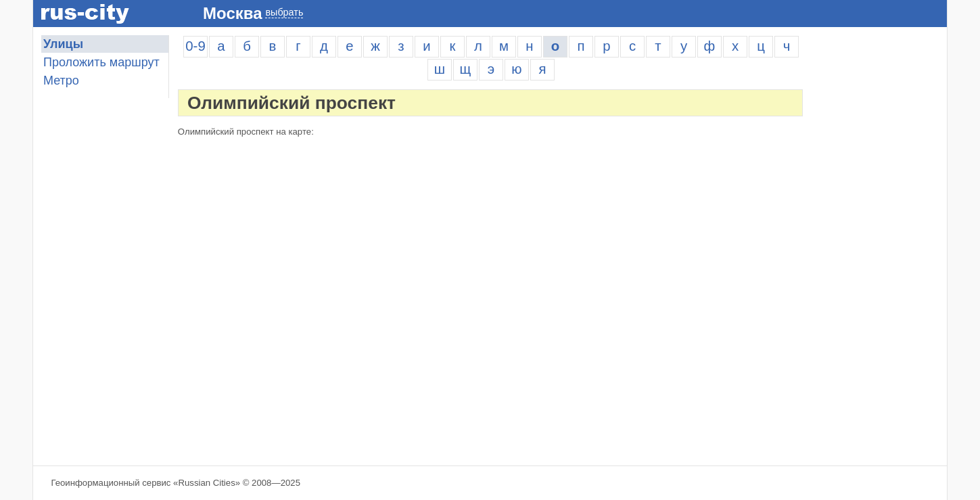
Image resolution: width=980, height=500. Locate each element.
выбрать (284, 12)
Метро (61, 81)
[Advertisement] (879, 238)
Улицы (63, 44)
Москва (232, 13)
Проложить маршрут (101, 62)
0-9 (195, 46)
